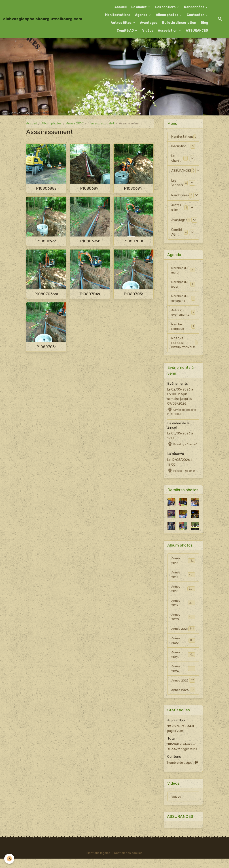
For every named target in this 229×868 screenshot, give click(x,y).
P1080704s (90, 294)
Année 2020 (183, 620)
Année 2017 (183, 577)
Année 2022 (183, 649)
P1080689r (90, 188)
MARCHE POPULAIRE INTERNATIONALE (185, 344)
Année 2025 (183, 689)
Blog (204, 23)
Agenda (142, 15)
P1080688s (46, 188)
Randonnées (194, 7)
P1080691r (133, 188)
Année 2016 (75, 123)
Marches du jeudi (183, 285)
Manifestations (118, 15)
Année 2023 (183, 663)
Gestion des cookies (128, 862)
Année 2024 (183, 677)
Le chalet (139, 7)
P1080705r (134, 294)
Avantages (149, 23)
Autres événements (183, 313)
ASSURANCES (197, 31)
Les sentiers (166, 7)
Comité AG (126, 31)
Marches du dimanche (183, 299)
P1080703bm (46, 294)
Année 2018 (183, 591)
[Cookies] (10, 859)
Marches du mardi (183, 270)
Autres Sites (121, 23)
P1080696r (46, 241)
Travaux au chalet (101, 123)
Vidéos (148, 31)
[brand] (43, 19)
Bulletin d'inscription (179, 23)
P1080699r (90, 241)
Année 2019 (183, 605)
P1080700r (134, 241)
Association (168, 31)
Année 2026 (183, 699)
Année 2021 (183, 634)
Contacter (196, 15)
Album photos (167, 15)
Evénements (178, 385)
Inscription (179, 146)
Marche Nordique (183, 328)
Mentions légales (98, 862)
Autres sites (176, 208)
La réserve (176, 456)
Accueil (121, 7)
